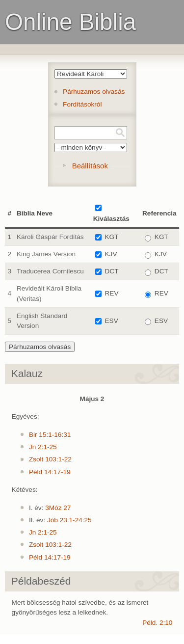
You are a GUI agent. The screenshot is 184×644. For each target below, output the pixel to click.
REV (112, 293)
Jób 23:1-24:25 (69, 520)
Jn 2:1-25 (43, 447)
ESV (112, 321)
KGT (112, 237)
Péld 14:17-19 (50, 472)
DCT (112, 271)
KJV (111, 254)
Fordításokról (82, 104)
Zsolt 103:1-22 (50, 459)
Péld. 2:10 (157, 623)
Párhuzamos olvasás (94, 92)
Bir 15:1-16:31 (50, 435)
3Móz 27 (58, 508)
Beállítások (90, 166)
